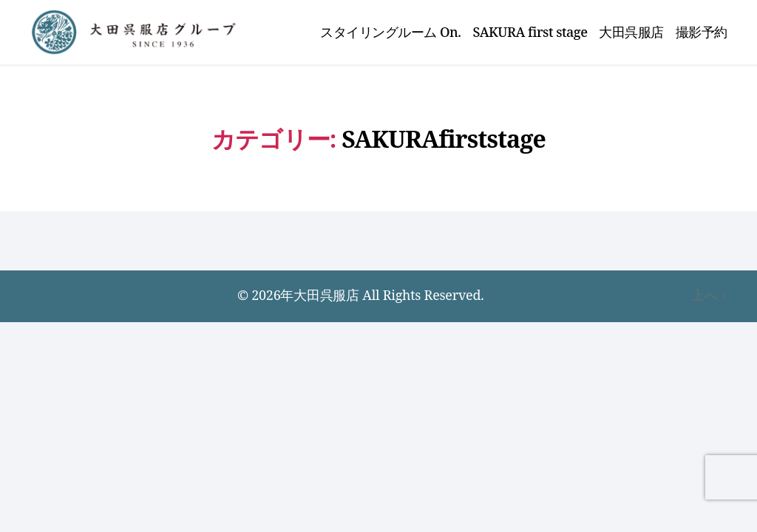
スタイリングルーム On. (390, 33)
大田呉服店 (631, 33)
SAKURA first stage (530, 33)
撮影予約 (702, 33)
